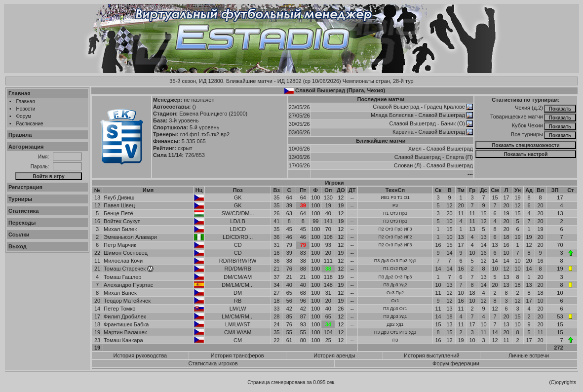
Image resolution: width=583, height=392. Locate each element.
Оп (328, 190)
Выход (18, 246)
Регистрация (25, 187)
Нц (199, 190)
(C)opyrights (563, 382)
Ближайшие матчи (381, 141)
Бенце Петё (118, 213)
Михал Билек (120, 229)
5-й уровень (204, 127)
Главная (19, 93)
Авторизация (26, 147)
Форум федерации (456, 363)
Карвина (403, 132)
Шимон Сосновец (126, 253)
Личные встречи (529, 355)
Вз (277, 190)
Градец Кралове (445, 107)
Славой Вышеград (396, 107)
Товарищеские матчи (517, 117)
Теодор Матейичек (127, 301)
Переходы (22, 223)
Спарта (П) (459, 157)
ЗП (555, 190)
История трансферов (237, 355)
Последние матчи (381, 99)
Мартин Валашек (125, 332)
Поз (238, 190)
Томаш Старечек (125, 269)
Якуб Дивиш (119, 197)
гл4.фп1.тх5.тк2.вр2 (205, 134)
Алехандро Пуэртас (128, 285)
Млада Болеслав (392, 115)
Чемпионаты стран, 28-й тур (378, 81)
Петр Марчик (120, 245)
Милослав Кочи (123, 261)
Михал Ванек (120, 293)
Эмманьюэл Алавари (130, 237)
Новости (26, 109)
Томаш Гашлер (122, 277)
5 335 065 (194, 141)
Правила (20, 135)
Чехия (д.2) (529, 108)
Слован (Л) (408, 165)
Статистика (24, 211)
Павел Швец (119, 205)
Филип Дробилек (125, 316)
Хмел (415, 149)
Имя (148, 190)
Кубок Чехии (527, 125)
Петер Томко (119, 309)
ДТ (352, 190)
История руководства (140, 355)
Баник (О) (453, 123)
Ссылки (19, 235)
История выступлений (431, 355)
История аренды (334, 355)
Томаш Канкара (123, 340)
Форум (24, 116)
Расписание (30, 124)
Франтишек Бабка (126, 324)
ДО (341, 190)
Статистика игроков (213, 363)
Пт (303, 190)
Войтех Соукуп (122, 221)
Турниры (20, 199)
